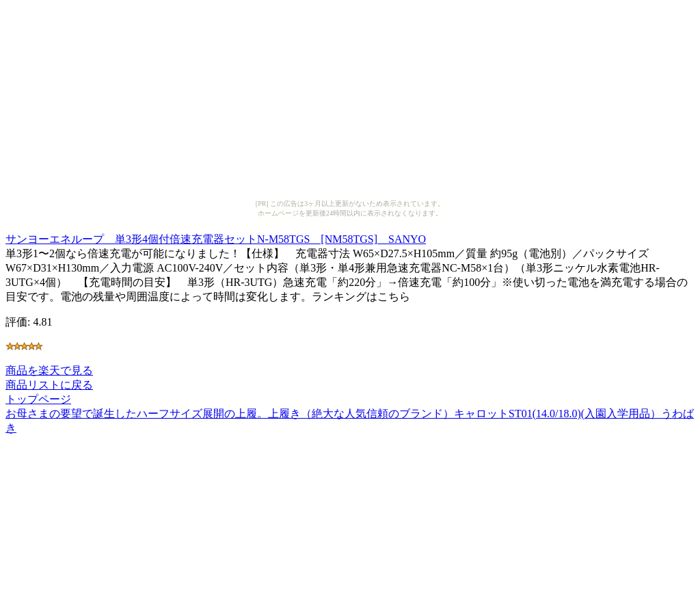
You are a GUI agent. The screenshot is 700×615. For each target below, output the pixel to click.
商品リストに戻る (49, 385)
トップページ (38, 399)
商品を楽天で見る (49, 370)
